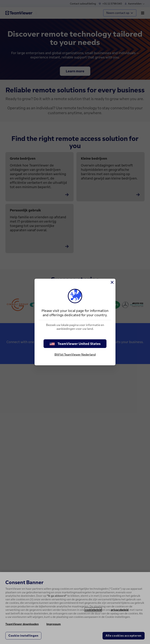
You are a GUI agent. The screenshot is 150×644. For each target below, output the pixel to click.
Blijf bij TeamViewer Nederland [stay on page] (75, 354)
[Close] (112, 282)
